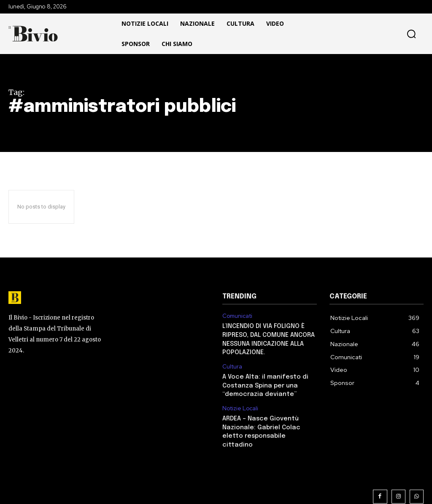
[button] (378, 34)
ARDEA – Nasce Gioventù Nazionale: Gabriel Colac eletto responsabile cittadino (268, 423)
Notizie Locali (240, 405)
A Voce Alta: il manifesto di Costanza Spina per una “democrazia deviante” (263, 383)
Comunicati (238, 316)
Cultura (232, 365)
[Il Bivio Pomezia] (36, 34)
